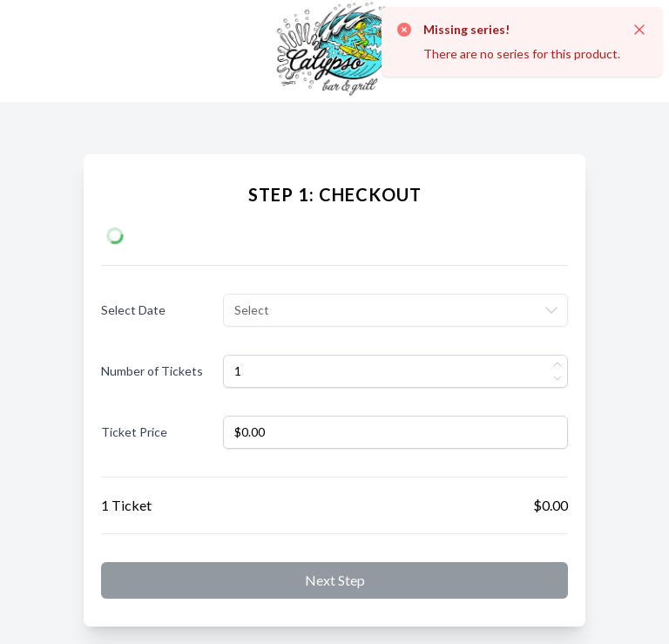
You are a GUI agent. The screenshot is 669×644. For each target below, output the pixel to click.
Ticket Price (134, 432)
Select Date (133, 310)
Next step (335, 580)
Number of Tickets (152, 371)
